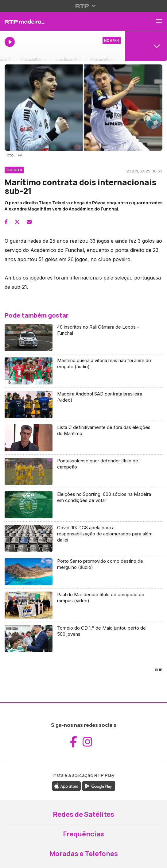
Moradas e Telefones (84, 854)
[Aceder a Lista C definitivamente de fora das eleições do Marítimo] (83, 438)
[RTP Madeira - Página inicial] (56, 21)
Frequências (83, 834)
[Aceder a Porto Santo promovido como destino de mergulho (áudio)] (83, 572)
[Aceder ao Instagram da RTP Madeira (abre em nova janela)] (87, 742)
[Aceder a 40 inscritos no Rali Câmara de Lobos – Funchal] (83, 338)
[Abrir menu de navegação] (161, 22)
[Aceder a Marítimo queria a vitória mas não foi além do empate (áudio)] (83, 371)
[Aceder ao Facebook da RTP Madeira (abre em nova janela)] (74, 742)
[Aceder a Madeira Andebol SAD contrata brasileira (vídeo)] (83, 405)
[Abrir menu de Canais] (146, 46)
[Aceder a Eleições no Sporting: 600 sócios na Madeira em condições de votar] (83, 505)
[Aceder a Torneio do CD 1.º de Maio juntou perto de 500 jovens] (83, 638)
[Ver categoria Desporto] (14, 169)
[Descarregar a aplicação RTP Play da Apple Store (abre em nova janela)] (66, 785)
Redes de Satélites (83, 814)
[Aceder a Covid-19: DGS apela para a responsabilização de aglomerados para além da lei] (83, 538)
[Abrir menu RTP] (84, 6)
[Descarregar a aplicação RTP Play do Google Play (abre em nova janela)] (99, 785)
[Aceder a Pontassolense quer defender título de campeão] (83, 471)
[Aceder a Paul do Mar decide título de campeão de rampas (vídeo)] (83, 605)
